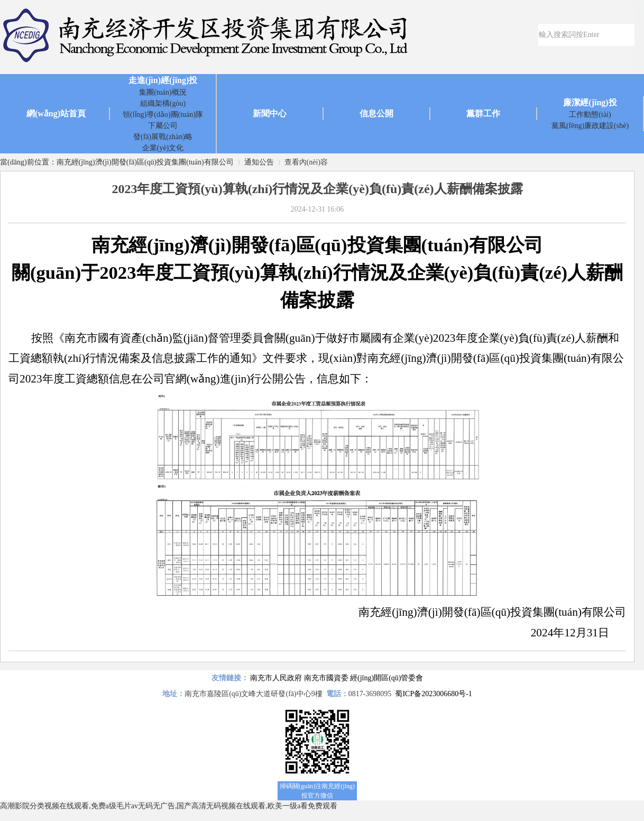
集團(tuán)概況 (163, 92)
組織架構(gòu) (163, 103)
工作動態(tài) (590, 115)
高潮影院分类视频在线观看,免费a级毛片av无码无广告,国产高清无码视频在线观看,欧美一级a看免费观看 (169, 806)
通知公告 (259, 162)
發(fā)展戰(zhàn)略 (163, 137)
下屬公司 (163, 126)
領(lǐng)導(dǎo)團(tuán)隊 (163, 115)
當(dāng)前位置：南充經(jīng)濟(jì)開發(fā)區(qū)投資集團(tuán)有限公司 (117, 162)
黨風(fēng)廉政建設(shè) (590, 126)
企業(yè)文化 (163, 148)
